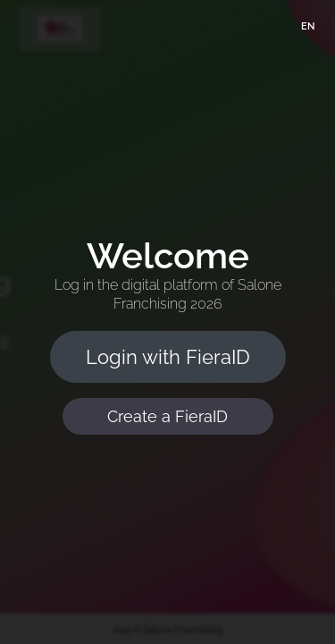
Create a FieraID (167, 416)
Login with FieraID (168, 357)
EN (308, 26)
